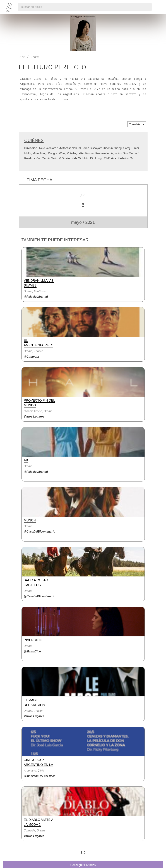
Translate (137, 124)
